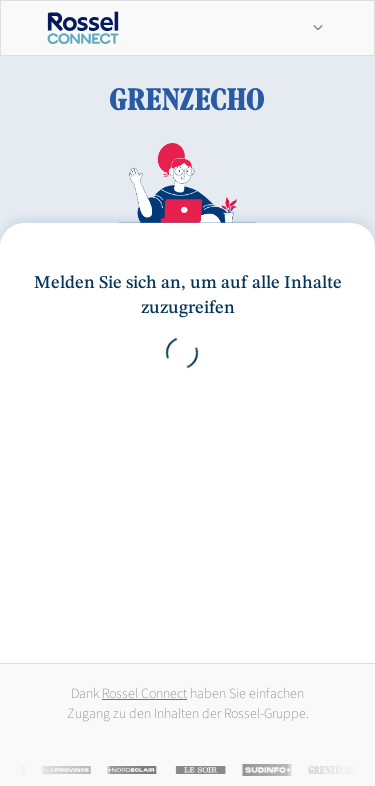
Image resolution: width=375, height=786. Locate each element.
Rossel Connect (144, 694)
